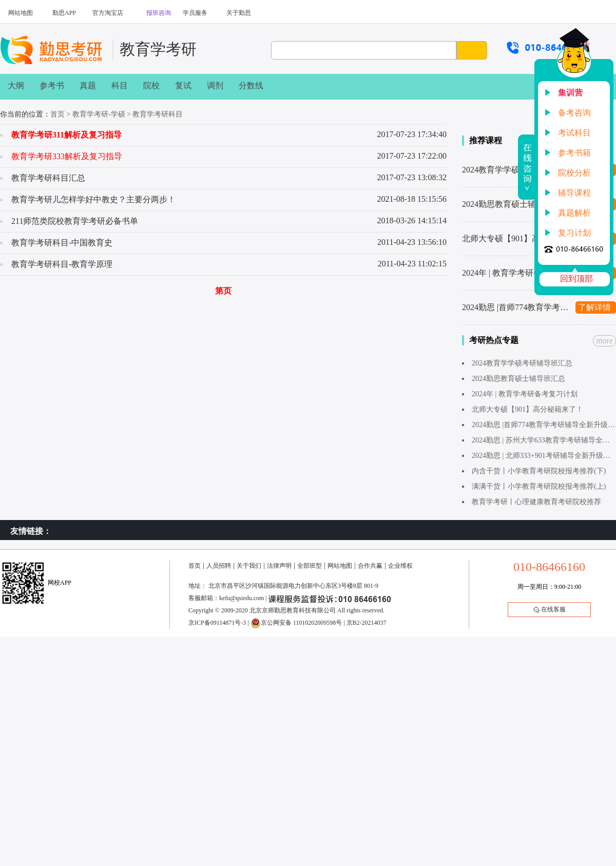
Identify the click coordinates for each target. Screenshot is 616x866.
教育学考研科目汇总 (48, 178)
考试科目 (574, 133)
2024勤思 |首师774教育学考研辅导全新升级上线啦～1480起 (516, 307)
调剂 (215, 85)
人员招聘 (219, 566)
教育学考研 (158, 49)
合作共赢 (370, 566)
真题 (88, 85)
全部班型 (310, 566)
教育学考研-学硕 (99, 114)
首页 (57, 114)
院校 (151, 85)
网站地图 (21, 13)
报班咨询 (159, 13)
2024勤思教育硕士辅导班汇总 (515, 204)
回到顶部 (576, 278)
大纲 (16, 85)
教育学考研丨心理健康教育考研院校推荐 (536, 502)
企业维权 (400, 566)
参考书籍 (574, 153)
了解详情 (594, 307)
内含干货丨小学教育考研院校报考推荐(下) (539, 471)
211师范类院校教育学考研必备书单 (75, 221)
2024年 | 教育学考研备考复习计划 (516, 273)
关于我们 (249, 566)
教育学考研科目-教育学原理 (62, 264)
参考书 (52, 85)
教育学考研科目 (158, 114)
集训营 (570, 93)
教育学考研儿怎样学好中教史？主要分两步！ (93, 199)
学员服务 (195, 13)
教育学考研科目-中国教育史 (62, 243)
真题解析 (574, 213)
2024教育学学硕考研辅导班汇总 (516, 170)
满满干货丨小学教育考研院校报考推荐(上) (539, 486)
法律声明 (279, 566)
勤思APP (64, 13)
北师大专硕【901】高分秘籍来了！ (516, 238)
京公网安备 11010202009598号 (296, 623)
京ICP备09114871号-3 (217, 623)
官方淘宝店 (108, 13)
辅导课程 (574, 193)
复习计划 (574, 233)
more (604, 341)
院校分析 (574, 173)
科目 (120, 85)
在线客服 (550, 609)
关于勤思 (239, 13)
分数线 (251, 85)
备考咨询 (574, 113)
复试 (183, 85)
